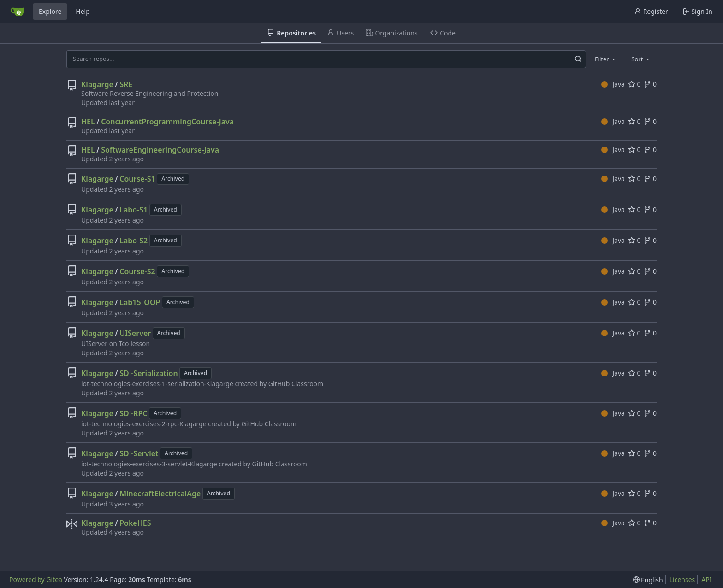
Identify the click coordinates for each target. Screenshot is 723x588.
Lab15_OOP (140, 302)
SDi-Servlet (139, 453)
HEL (88, 122)
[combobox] (606, 59)
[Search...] (578, 59)
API (706, 579)
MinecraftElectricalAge (160, 494)
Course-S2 (137, 271)
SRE (126, 84)
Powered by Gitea (36, 579)
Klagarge (97, 84)
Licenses (682, 579)
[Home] (18, 12)
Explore (50, 11)
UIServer (135, 333)
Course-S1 (137, 179)
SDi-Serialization (148, 373)
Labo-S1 (133, 210)
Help (83, 11)
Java (613, 84)
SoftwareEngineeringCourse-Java (160, 150)
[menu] (648, 580)
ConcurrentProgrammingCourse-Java (167, 122)
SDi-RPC (133, 413)
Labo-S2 (133, 241)
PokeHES (135, 523)
